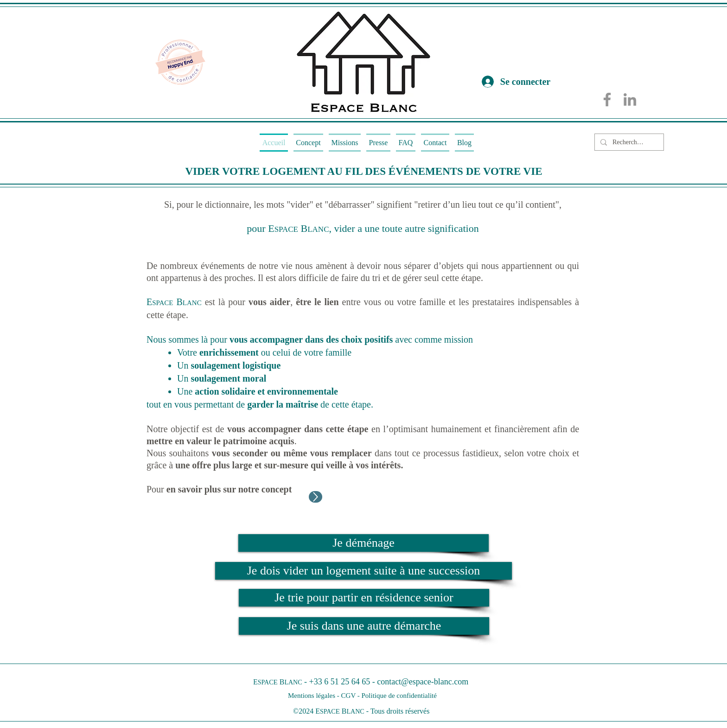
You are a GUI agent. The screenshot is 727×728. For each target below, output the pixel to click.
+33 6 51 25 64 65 (340, 682)
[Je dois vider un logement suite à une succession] (363, 571)
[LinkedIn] (630, 99)
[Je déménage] (363, 543)
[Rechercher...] (628, 142)
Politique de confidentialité (399, 696)
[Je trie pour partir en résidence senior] (364, 598)
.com (460, 682)
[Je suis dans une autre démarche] (364, 626)
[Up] (316, 497)
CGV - (351, 696)
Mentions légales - (315, 696)
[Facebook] (607, 99)
